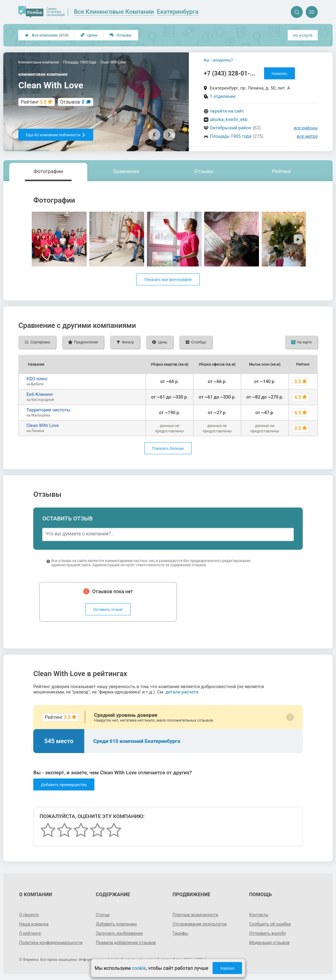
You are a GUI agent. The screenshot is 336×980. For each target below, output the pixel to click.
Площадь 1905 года (230, 136)
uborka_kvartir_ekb (229, 119)
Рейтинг (282, 171)
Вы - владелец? (218, 60)
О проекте (29, 915)
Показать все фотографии (168, 280)
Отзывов (72, 102)
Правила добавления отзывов (126, 943)
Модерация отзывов (269, 943)
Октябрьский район (230, 128)
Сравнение (126, 171)
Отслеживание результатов (200, 924)
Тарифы (180, 933)
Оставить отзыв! (108, 609)
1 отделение (223, 96)
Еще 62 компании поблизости (56, 135)
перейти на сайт (227, 111)
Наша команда (34, 924)
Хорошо (227, 968)
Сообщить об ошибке (270, 924)
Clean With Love (43, 425)
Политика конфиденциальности (51, 943)
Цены (89, 35)
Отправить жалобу (268, 933)
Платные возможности (195, 915)
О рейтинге (30, 933)
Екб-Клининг (40, 394)
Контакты (259, 915)
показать (280, 74)
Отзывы (121, 35)
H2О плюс (37, 379)
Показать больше (168, 448)
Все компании (47, 35)
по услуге (303, 35)
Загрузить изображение (119, 933)
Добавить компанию (116, 924)
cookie (139, 968)
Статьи (103, 915)
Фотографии (48, 171)
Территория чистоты (48, 410)
